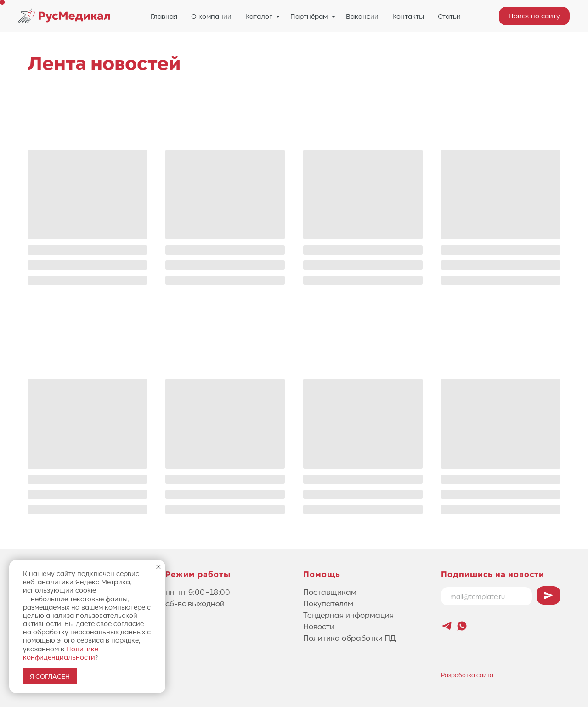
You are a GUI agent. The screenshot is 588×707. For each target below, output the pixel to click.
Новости (319, 626)
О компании (211, 16)
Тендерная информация (348, 615)
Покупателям (328, 603)
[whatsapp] (462, 626)
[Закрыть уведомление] (158, 567)
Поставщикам (330, 592)
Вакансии (362, 16)
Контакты (408, 16)
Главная (164, 16)
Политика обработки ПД (350, 638)
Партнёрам (310, 16)
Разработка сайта (467, 675)
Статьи (449, 16)
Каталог (260, 16)
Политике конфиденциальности (61, 653)
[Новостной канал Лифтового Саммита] (447, 626)
